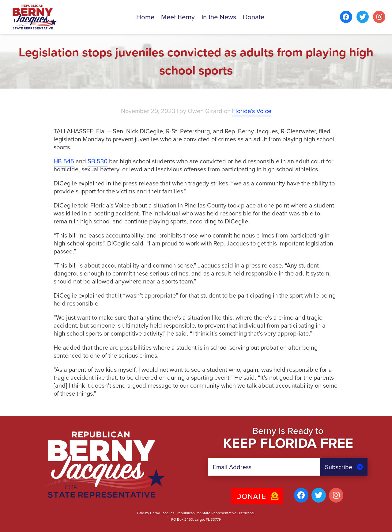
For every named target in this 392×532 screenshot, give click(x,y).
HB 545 (64, 161)
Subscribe (344, 467)
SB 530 (98, 161)
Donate (257, 496)
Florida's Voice (252, 111)
